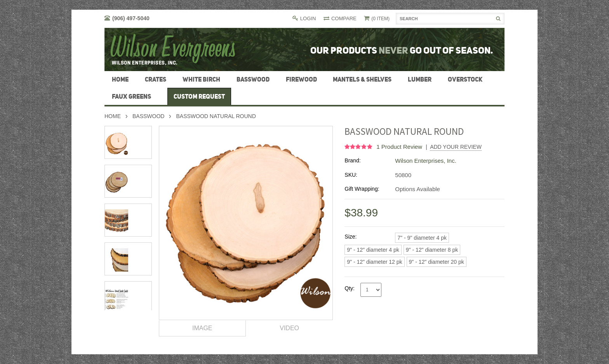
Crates (156, 79)
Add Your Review (456, 147)
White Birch (201, 79)
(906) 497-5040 (131, 18)
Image (202, 328)
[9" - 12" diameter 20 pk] (437, 262)
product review (400, 147)
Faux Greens (131, 96)
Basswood (253, 79)
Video (289, 328)
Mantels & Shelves (362, 79)
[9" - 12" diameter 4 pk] (373, 250)
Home (113, 116)
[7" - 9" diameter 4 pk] (422, 238)
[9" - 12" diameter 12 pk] (374, 262)
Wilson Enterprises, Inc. (426, 161)
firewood (301, 79)
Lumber (420, 79)
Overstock (465, 79)
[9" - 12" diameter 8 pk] (432, 250)
